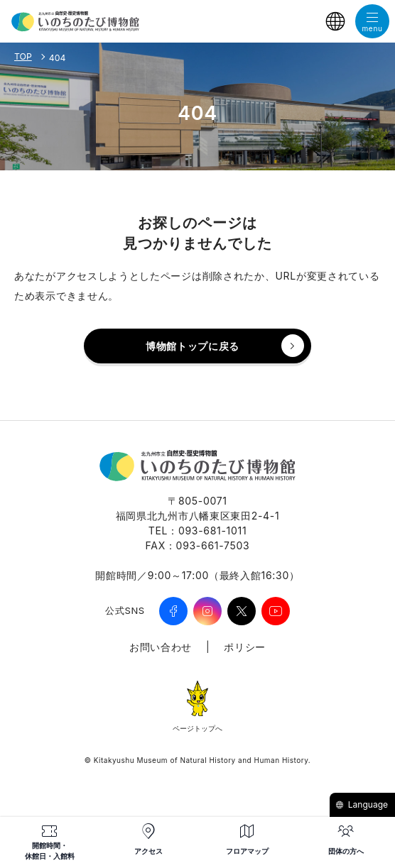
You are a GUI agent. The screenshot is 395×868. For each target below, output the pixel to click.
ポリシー (245, 647)
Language (362, 804)
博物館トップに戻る (193, 346)
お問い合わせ (161, 647)
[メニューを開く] (372, 21)
